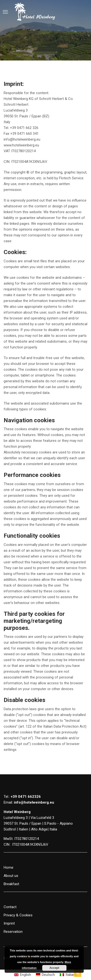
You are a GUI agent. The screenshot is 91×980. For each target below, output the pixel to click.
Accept (54, 968)
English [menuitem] (25, 975)
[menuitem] (23, 975)
